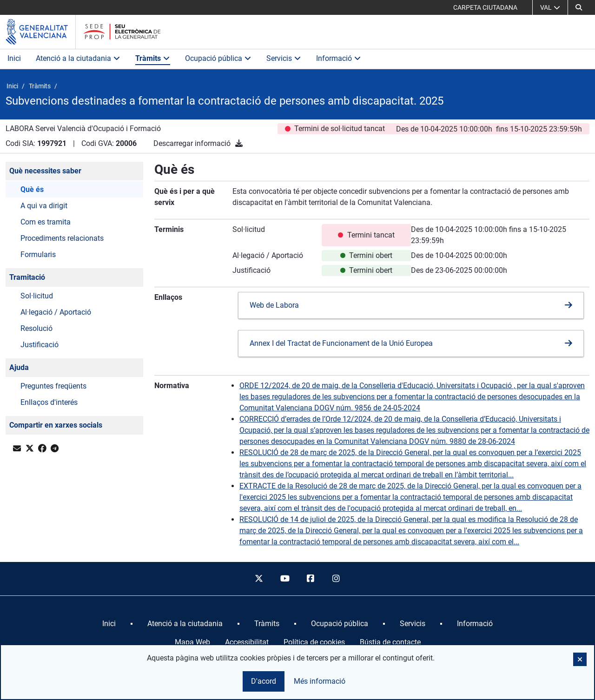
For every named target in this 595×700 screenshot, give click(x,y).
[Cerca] (579, 7)
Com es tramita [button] (46, 222)
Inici (14, 58)
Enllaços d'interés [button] (49, 402)
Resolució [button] (36, 328)
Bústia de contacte (390, 642)
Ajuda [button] (19, 367)
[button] (580, 659)
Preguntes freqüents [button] (53, 386)
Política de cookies (314, 642)
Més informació (320, 681)
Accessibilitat (247, 642)
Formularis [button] (38, 254)
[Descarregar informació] (239, 143)
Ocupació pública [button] (218, 58)
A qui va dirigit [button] (44, 206)
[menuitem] (109, 624)
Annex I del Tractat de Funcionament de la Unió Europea (341, 343)
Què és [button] (32, 189)
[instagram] (337, 579)
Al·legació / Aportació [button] (56, 312)
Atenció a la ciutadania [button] (78, 58)
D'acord (264, 681)
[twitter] (259, 579)
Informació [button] (339, 58)
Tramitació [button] (27, 277)
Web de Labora (274, 305)
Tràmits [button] (153, 58)
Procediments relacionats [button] (62, 238)
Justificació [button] (40, 345)
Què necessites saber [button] (45, 171)
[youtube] (284, 579)
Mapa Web (192, 642)
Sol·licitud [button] (37, 296)
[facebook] (311, 579)
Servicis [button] (284, 58)
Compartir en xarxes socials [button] (56, 425)
